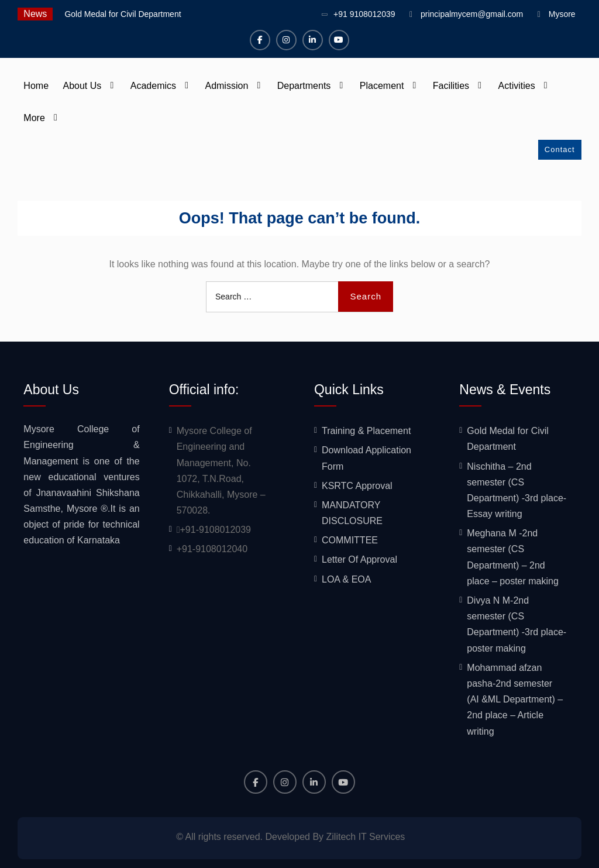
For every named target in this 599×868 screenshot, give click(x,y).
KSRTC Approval (357, 486)
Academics (153, 86)
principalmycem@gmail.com (472, 14)
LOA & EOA (346, 579)
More (34, 118)
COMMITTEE (350, 540)
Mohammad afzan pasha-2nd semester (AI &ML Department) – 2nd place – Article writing (515, 700)
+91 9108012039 (364, 14)
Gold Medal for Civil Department (123, 14)
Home (36, 86)
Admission (226, 86)
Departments (304, 86)
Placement (382, 86)
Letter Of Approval (359, 559)
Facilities (451, 86)
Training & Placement (366, 431)
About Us (82, 86)
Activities (517, 86)
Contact (560, 149)
